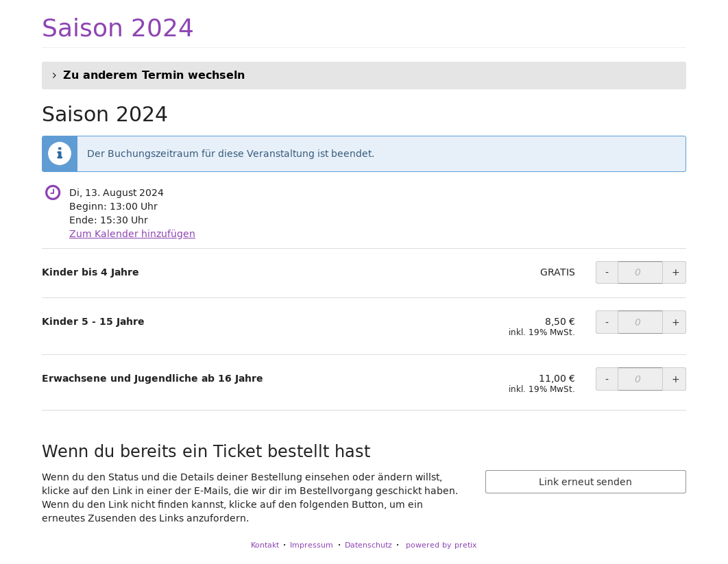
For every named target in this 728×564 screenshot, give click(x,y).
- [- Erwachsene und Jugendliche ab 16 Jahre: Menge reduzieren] (607, 379)
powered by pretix (441, 544)
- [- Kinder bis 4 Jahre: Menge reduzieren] (607, 272)
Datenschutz (368, 544)
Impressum (312, 544)
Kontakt (265, 544)
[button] (364, 75)
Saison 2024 (118, 27)
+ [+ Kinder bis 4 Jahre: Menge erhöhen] (676, 272)
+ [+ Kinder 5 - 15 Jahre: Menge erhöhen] (676, 322)
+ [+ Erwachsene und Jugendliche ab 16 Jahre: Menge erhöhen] (676, 379)
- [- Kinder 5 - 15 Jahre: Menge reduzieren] (607, 322)
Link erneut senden (585, 482)
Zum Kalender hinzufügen (132, 234)
